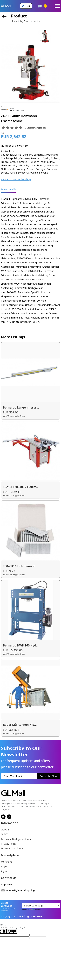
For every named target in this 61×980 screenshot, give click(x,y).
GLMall (5, 829)
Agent (4, 871)
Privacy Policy (9, 844)
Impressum (8, 884)
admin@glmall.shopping (21, 890)
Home (14, 21)
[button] (26, 6)
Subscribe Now (48, 776)
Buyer (4, 866)
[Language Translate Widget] (41, 906)
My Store (25, 21)
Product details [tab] (8, 189)
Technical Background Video (17, 839)
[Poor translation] (12, 931)
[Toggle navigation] (57, 6)
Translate (35, 909)
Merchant (7, 862)
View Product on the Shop (16, 179)
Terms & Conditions (12, 848)
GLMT (4, 834)
